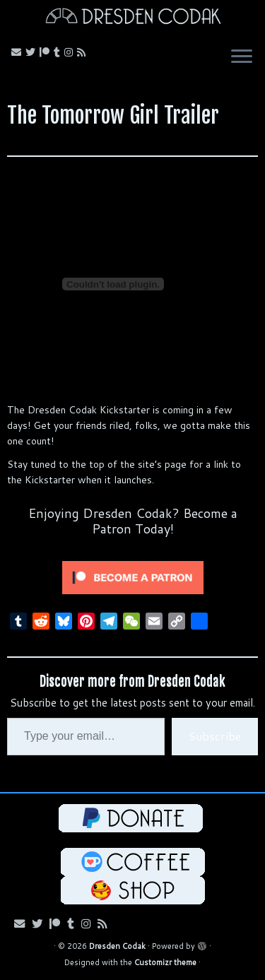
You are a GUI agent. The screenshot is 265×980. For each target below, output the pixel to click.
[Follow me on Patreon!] (47, 52)
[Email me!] (18, 52)
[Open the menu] (242, 58)
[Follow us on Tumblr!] (59, 52)
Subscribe (215, 736)
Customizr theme (165, 962)
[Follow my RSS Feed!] (83, 52)
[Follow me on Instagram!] (71, 52)
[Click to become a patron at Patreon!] (133, 577)
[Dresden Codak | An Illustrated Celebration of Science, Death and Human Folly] (132, 18)
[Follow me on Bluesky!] (33, 52)
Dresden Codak (117, 946)
